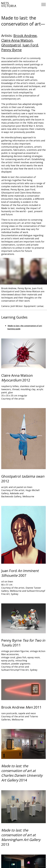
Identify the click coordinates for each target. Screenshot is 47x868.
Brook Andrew (25, 36)
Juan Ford (30, 45)
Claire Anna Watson (17, 40)
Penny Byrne (11, 50)
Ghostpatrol (11, 45)
